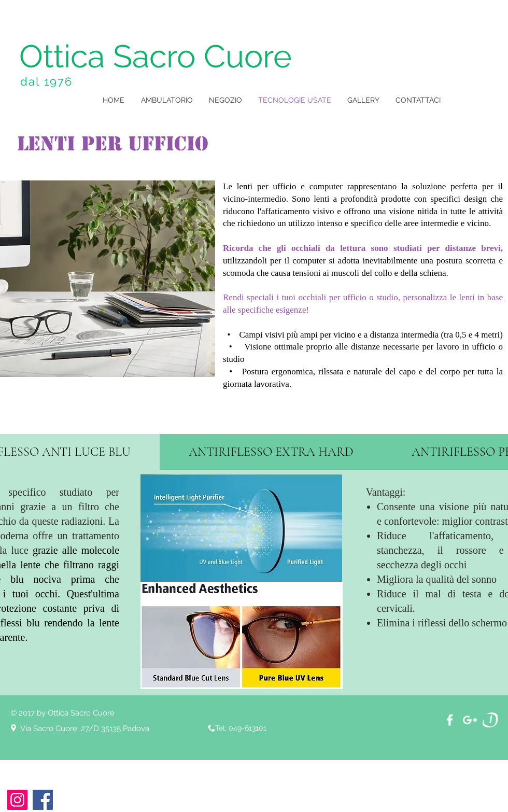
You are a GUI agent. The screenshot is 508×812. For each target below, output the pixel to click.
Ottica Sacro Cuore (156, 56)
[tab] (271, 452)
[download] (490, 720)
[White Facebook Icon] (450, 720)
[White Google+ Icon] (470, 720)
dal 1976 (47, 81)
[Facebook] (43, 800)
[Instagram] (17, 800)
